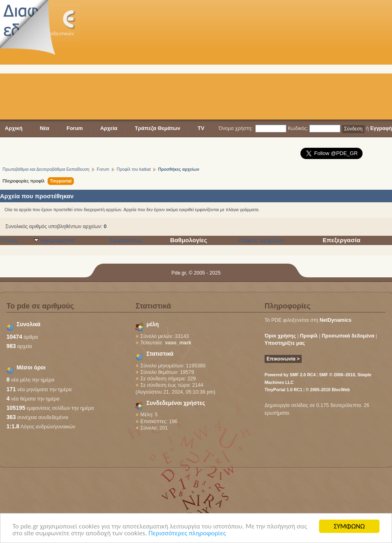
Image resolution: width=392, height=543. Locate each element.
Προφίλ (309, 336)
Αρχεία (109, 128)
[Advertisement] (204, 61)
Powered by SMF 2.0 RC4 (290, 375)
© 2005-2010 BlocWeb (328, 390)
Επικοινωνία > (283, 359)
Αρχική (14, 128)
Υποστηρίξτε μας (285, 343)
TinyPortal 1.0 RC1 (283, 390)
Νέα (45, 128)
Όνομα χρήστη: (236, 128)
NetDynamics (336, 320)
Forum (75, 128)
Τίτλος (9, 240)
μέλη (153, 324)
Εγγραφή (381, 128)
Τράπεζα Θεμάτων (157, 128)
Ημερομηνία (58, 240)
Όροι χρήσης (280, 336)
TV (201, 128)
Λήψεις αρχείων (261, 240)
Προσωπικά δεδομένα (348, 336)
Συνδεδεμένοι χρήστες (176, 403)
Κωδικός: (298, 128)
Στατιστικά (160, 354)
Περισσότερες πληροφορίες (187, 534)
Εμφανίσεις (126, 240)
